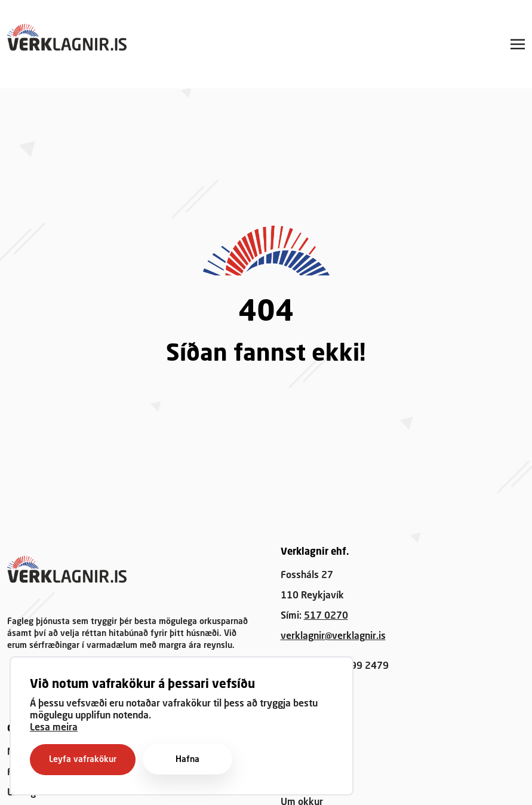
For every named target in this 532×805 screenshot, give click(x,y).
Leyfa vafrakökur (83, 760)
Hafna (187, 760)
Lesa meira (54, 728)
